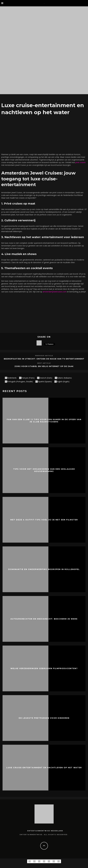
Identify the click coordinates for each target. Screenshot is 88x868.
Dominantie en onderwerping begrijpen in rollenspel (44, 569)
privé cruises (80, 162)
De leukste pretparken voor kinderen (44, 718)
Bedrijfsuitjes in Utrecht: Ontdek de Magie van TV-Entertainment (44, 359)
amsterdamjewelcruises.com (55, 292)
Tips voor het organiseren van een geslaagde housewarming (44, 470)
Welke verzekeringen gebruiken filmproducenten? (44, 668)
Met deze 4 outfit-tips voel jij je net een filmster (44, 520)
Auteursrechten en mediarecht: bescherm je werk (44, 619)
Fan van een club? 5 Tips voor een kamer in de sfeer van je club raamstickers (44, 421)
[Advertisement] (44, 133)
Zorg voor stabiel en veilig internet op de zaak (44, 366)
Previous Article (44, 356)
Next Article (44, 363)
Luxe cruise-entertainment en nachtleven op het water (44, 768)
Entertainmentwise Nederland (45, 831)
